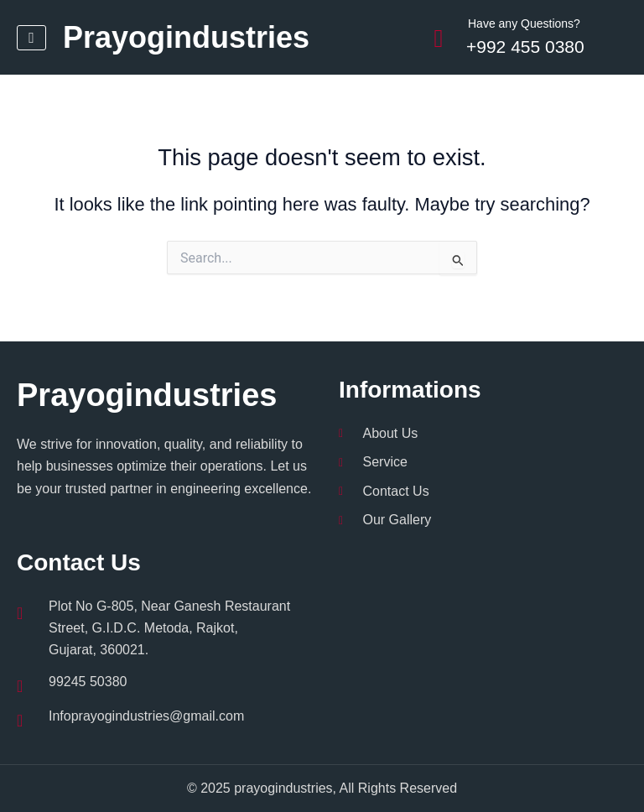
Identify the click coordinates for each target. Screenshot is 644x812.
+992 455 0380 (525, 47)
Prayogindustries (186, 37)
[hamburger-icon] (31, 38)
